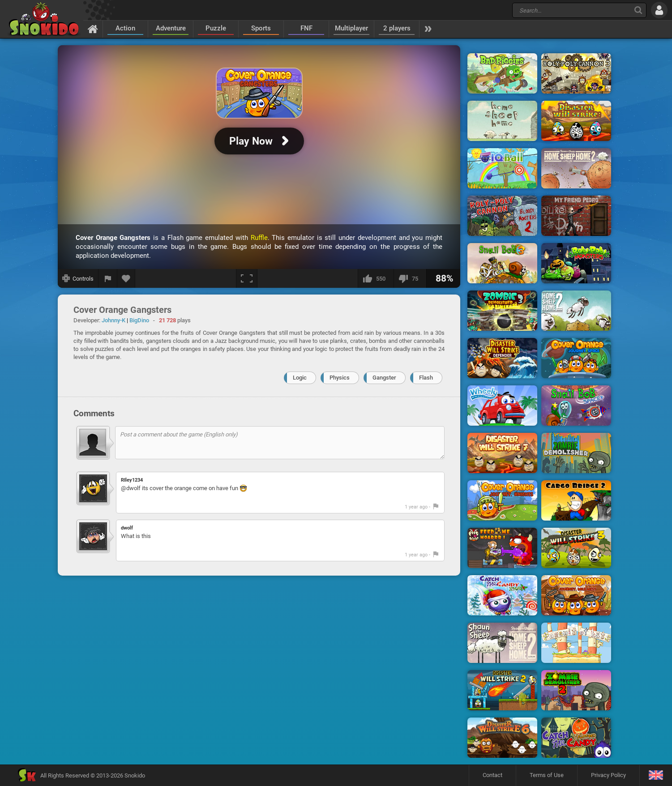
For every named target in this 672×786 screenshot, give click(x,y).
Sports (261, 28)
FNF (306, 28)
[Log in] (659, 10)
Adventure (171, 28)
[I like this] (376, 278)
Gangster (384, 378)
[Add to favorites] (126, 278)
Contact (492, 775)
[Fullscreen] (247, 278)
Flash (426, 378)
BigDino (139, 320)
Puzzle (216, 28)
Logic (300, 378)
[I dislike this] (410, 278)
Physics (340, 378)
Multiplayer (351, 28)
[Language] (656, 775)
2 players (397, 28)
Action (125, 28)
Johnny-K (113, 320)
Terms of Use (547, 775)
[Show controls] (78, 278)
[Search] (638, 10)
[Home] (93, 29)
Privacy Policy (608, 775)
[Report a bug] (108, 278)
